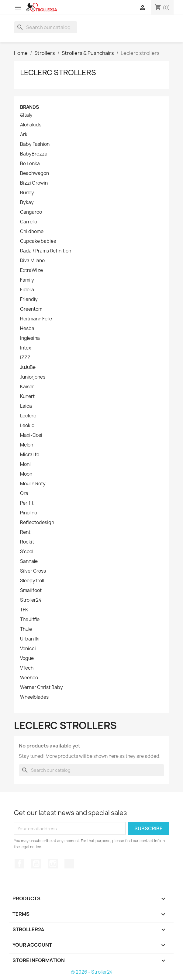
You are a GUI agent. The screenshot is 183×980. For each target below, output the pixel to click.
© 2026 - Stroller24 (92, 972)
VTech (27, 668)
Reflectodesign (37, 523)
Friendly (29, 299)
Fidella (27, 290)
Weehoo (29, 678)
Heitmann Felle (36, 319)
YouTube (36, 864)
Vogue (27, 658)
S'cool (27, 552)
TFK (24, 610)
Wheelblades (34, 697)
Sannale (29, 561)
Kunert (27, 396)
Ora (24, 493)
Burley (27, 193)
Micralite (30, 455)
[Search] (46, 27)
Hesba (27, 329)
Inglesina (30, 338)
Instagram (53, 864)
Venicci (28, 649)
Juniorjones (33, 377)
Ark (24, 135)
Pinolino (29, 513)
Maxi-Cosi (31, 435)
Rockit (27, 542)
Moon (26, 474)
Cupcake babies (38, 241)
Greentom (31, 309)
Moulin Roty (33, 484)
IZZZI (26, 358)
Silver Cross (33, 571)
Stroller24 (31, 600)
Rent (25, 532)
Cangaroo (31, 212)
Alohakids (31, 125)
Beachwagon (35, 173)
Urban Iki (30, 639)
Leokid (27, 426)
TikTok (69, 864)
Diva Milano (32, 261)
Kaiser (27, 387)
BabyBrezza (34, 154)
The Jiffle (30, 620)
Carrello (29, 222)
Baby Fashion (35, 144)
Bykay (27, 202)
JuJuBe (28, 367)
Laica (26, 406)
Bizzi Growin (34, 183)
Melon (27, 445)
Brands (29, 107)
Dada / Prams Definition (46, 251)
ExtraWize (31, 270)
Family (27, 280)
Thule (26, 629)
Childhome (32, 232)
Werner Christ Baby (41, 687)
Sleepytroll (32, 581)
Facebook (19, 864)
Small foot (31, 590)
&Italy (26, 115)
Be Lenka (30, 164)
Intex (26, 348)
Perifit (27, 503)
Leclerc (28, 416)
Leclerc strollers (58, 72)
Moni (25, 464)
